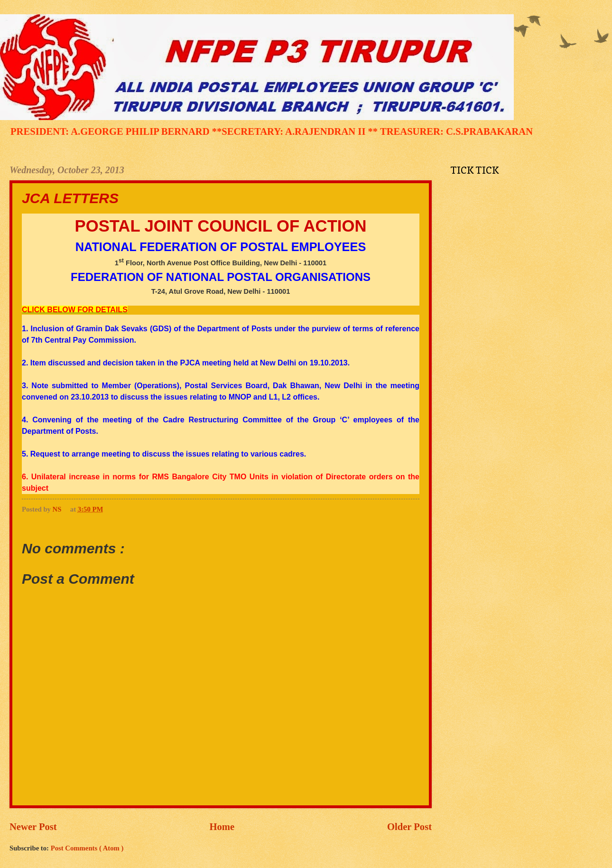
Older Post (409, 827)
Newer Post (33, 827)
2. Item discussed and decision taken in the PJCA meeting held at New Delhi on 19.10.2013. (186, 363)
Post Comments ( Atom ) (87, 848)
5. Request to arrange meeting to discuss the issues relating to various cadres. (164, 454)
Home (222, 827)
